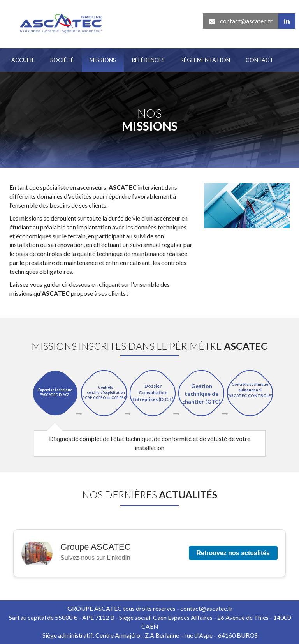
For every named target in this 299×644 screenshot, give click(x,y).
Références (148, 60)
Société (62, 60)
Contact (259, 60)
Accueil (23, 60)
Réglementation (205, 60)
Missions (103, 60)
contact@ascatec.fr (241, 21)
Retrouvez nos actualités (233, 553)
